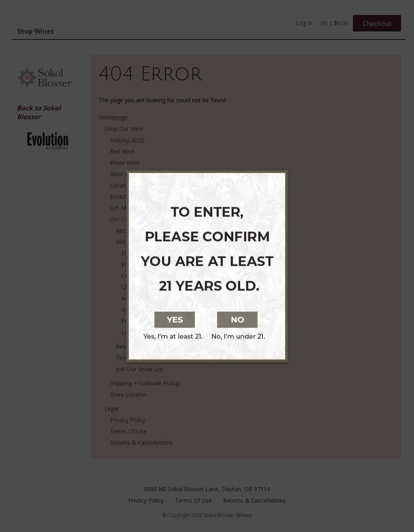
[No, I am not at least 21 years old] (287, 319)
